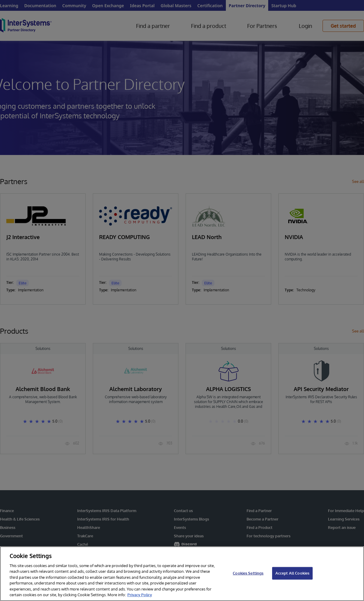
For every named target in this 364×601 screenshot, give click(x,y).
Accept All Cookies (292, 573)
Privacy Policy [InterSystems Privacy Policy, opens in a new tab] (140, 595)
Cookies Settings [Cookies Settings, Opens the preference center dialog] (248, 573)
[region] (182, 574)
